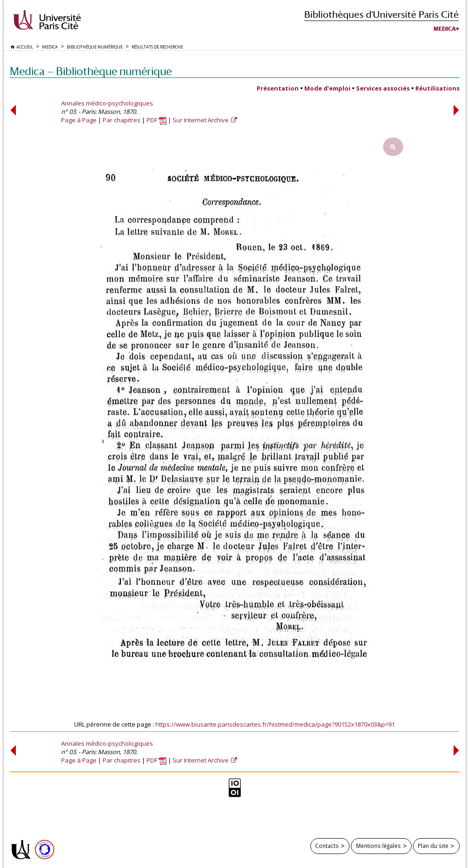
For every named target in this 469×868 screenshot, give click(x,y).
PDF (157, 120)
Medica (445, 29)
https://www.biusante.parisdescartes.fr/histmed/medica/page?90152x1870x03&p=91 (275, 724)
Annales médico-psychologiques (107, 103)
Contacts (327, 846)
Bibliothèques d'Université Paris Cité (381, 14)
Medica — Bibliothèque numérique (91, 71)
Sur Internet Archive (201, 120)
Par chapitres (122, 120)
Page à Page (79, 120)
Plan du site (433, 846)
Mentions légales (378, 846)
